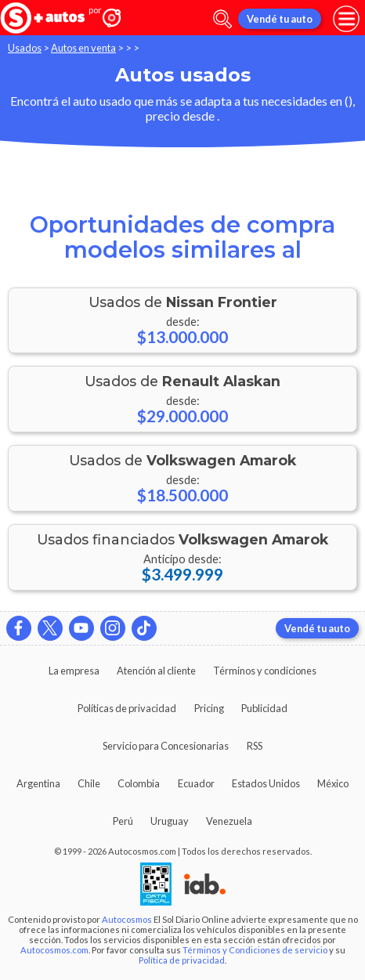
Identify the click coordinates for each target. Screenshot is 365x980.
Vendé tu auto (280, 19)
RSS (255, 746)
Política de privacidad (182, 960)
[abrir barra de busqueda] (222, 19)
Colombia (139, 783)
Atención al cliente (156, 671)
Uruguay (170, 821)
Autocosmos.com (54, 950)
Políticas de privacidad (127, 708)
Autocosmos (127, 919)
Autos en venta (83, 48)
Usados (25, 48)
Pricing (209, 708)
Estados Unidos (266, 783)
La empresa (74, 671)
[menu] (346, 19)
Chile (89, 783)
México (333, 783)
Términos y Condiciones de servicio (255, 950)
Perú (123, 821)
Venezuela (229, 821)
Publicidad (264, 708)
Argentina (38, 783)
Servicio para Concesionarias (166, 746)
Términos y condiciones (265, 671)
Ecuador (196, 783)
